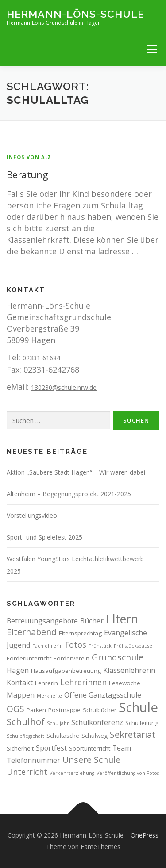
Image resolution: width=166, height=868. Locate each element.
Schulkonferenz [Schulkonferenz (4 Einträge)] (97, 722)
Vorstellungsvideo (32, 515)
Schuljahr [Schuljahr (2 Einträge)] (58, 723)
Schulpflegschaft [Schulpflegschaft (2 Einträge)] (25, 736)
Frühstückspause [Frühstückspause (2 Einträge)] (133, 646)
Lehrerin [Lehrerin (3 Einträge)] (46, 683)
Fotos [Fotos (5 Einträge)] (76, 645)
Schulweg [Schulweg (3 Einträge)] (95, 736)
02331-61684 (41, 358)
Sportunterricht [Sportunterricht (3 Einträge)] (90, 748)
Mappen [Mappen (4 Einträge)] (21, 695)
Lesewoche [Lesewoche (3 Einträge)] (125, 683)
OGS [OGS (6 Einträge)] (15, 709)
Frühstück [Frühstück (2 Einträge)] (100, 646)
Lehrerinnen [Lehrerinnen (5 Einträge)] (83, 682)
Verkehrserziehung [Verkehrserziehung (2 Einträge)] (72, 773)
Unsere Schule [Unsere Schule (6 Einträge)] (91, 760)
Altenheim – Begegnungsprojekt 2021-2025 (69, 494)
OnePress (145, 835)
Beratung (27, 174)
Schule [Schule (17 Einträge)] (138, 707)
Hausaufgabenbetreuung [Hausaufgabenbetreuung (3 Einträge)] (66, 671)
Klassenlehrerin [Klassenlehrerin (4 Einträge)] (129, 670)
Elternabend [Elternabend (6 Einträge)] (32, 632)
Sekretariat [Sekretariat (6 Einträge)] (133, 734)
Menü (152, 49)
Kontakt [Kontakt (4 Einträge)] (20, 683)
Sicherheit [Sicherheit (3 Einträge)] (20, 748)
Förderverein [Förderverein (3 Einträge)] (71, 658)
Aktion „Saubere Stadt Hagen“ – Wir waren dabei (76, 472)
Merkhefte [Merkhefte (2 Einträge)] (49, 696)
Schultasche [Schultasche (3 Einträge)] (63, 736)
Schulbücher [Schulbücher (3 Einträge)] (100, 710)
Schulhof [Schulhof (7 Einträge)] (26, 721)
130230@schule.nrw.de (64, 387)
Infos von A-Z (29, 157)
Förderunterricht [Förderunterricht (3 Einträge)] (29, 658)
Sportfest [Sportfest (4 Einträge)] (51, 748)
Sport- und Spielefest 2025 (44, 537)
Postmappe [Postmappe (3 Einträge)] (64, 710)
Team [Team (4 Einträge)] (122, 748)
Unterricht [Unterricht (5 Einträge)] (27, 772)
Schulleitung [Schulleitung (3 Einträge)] (142, 723)
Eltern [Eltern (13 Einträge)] (122, 619)
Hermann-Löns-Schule (75, 13)
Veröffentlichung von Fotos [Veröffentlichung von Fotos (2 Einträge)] (128, 773)
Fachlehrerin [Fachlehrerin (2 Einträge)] (48, 646)
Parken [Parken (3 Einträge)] (36, 710)
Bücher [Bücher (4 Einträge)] (92, 621)
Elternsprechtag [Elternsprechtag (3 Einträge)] (80, 633)
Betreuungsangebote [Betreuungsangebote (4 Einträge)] (42, 621)
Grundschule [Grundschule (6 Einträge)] (118, 657)
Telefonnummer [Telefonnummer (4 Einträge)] (33, 760)
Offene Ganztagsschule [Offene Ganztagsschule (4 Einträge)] (103, 695)
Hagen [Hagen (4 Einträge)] (18, 670)
